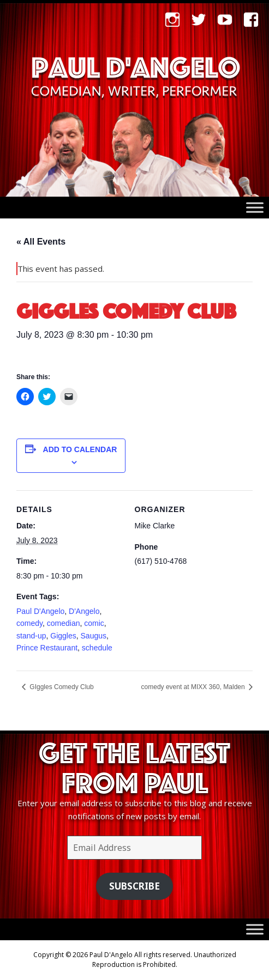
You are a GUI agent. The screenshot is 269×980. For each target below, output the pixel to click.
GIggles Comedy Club (61, 687)
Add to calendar (80, 449)
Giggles (63, 636)
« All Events (41, 242)
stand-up (31, 636)
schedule (97, 648)
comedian (64, 623)
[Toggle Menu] (255, 208)
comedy (29, 623)
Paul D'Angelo (40, 611)
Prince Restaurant (47, 648)
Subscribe (134, 886)
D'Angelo (84, 611)
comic (94, 623)
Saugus (94, 636)
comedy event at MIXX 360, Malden (194, 687)
